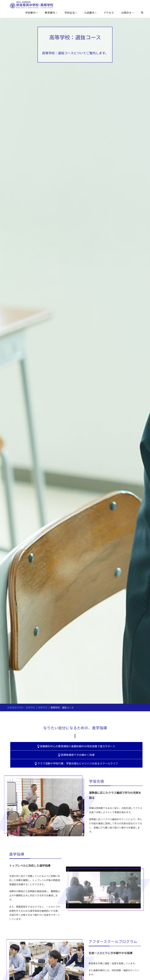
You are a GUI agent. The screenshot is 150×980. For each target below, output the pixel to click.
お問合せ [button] (127, 13)
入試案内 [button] (90, 13)
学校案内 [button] (31, 13)
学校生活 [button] (71, 13)
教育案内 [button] (51, 13)
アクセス (109, 13)
